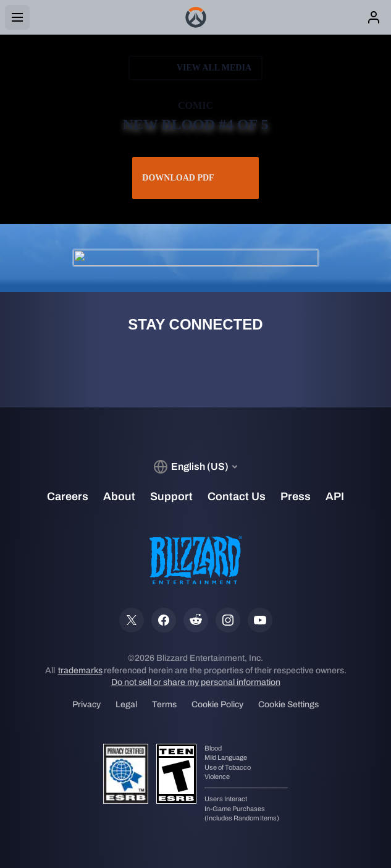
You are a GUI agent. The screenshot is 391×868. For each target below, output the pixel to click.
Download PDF (195, 178)
